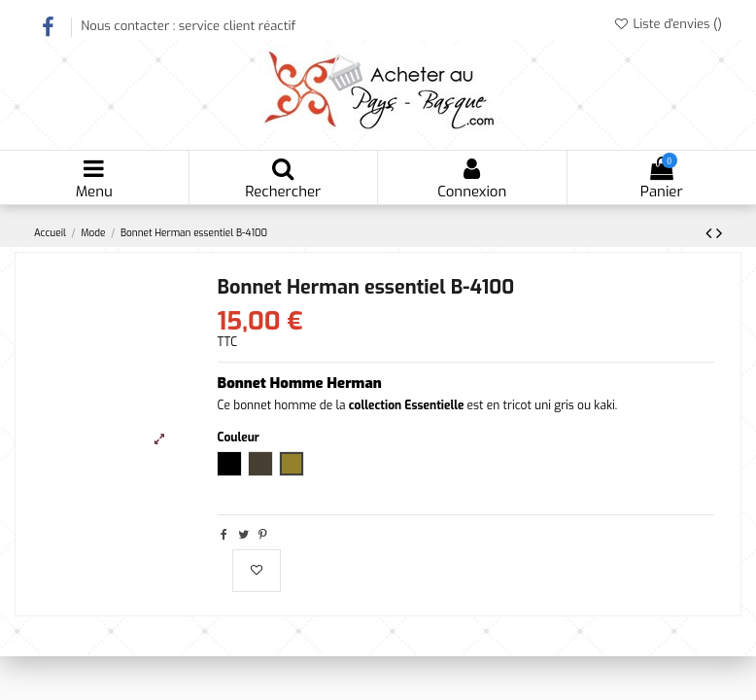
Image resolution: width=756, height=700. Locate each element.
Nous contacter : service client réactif (188, 26)
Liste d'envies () (668, 24)
